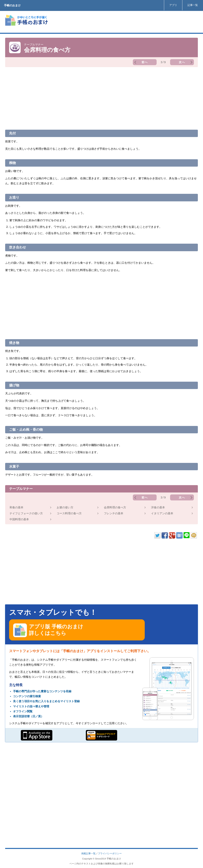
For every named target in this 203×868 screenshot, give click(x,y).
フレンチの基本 (114, 513)
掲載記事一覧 (88, 853)
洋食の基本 (158, 507)
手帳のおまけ (12, 5)
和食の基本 (16, 507)
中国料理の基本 (19, 519)
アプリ (173, 5)
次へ (182, 62)
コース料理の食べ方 (69, 513)
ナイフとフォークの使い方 (26, 513)
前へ (145, 62)
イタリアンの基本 (162, 513)
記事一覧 (193, 5)
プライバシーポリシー (110, 853)
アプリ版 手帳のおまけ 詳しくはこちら (48, 630)
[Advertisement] (126, 22)
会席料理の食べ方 (115, 507)
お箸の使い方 (65, 507)
